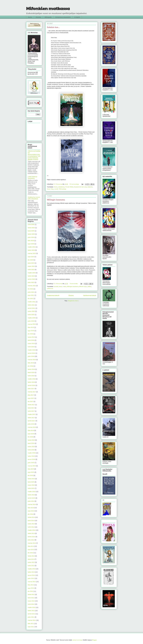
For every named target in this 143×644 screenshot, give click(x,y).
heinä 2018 (31, 369)
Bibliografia (48, 17)
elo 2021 (30, 298)
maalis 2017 (32, 414)
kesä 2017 (31, 408)
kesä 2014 (31, 521)
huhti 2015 (31, 488)
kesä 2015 (31, 482)
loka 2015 (31, 469)
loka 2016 (31, 430)
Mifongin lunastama (56, 200)
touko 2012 (31, 601)
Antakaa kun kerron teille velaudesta (34, 198)
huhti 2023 (31, 270)
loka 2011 (31, 624)
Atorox (56, 187)
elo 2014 (30, 514)
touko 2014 (31, 524)
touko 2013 (31, 562)
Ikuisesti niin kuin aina (80, 187)
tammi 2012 (31, 614)
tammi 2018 (31, 385)
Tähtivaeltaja (62, 189)
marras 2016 (32, 427)
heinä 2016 (31, 440)
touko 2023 (31, 266)
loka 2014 (31, 508)
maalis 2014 (32, 530)
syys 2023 (31, 257)
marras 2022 (32, 286)
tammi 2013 (31, 575)
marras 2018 (32, 360)
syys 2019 (31, 331)
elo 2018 (30, 366)
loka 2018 (31, 363)
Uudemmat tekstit (53, 295)
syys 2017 (31, 398)
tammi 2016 (31, 459)
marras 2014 (32, 504)
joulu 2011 (31, 617)
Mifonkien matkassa (48, 8)
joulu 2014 (31, 501)
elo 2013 (30, 553)
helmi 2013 (31, 572)
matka (64, 286)
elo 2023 (30, 260)
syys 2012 (31, 588)
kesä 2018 (31, 372)
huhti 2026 (31, 224)
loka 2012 (31, 585)
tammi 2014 (31, 537)
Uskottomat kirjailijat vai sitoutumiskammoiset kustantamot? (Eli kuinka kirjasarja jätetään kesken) (34, 155)
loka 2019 (31, 327)
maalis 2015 (32, 492)
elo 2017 (30, 402)
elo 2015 (30, 475)
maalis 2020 (32, 318)
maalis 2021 (32, 302)
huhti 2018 (31, 376)
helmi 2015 (31, 495)
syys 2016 (31, 434)
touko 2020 (31, 311)
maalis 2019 (32, 350)
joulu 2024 (31, 237)
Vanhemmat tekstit (90, 295)
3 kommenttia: (74, 284)
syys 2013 (31, 549)
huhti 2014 (31, 527)
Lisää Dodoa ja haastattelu (32, 177)
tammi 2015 (31, 498)
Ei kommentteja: (75, 184)
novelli (56, 189)
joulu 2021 (31, 292)
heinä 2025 (31, 228)
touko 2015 (31, 485)
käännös (90, 187)
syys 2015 (31, 472)
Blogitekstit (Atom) (73, 301)
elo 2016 (30, 437)
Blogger (94, 640)
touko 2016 (31, 447)
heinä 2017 (31, 405)
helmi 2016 (31, 456)
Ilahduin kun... (53, 27)
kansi (60, 286)
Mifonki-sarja (83, 286)
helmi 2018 (31, 382)
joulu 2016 (31, 424)
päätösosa (50, 288)
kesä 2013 (31, 559)
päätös (89, 286)
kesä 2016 (31, 443)
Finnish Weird (69, 187)
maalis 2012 (32, 607)
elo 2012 (30, 591)
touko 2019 (31, 344)
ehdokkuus (61, 187)
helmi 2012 (31, 611)
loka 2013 (31, 546)
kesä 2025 (31, 231)
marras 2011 (32, 620)
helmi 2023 (31, 276)
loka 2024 (31, 241)
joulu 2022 (31, 282)
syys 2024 (31, 244)
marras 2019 (32, 324)
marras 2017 (32, 392)
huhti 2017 (31, 411)
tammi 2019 (31, 353)
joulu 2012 (31, 578)
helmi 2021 (31, 305)
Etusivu (30, 17)
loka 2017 (31, 395)
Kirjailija (38, 17)
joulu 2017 (31, 389)
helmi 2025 (31, 234)
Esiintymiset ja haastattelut (63, 17)
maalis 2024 (32, 247)
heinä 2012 (31, 595)
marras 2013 (32, 543)
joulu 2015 (31, 463)
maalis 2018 (32, 379)
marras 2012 (32, 582)
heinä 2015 (31, 479)
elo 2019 (30, 334)
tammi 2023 (31, 279)
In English (77, 17)
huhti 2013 (31, 566)
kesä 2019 (31, 340)
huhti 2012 (31, 604)
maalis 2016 (32, 453)
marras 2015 (32, 466)
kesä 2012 (31, 598)
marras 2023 (32, 253)
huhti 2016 (31, 450)
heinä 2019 (31, 337)
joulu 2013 (31, 540)
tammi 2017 (31, 421)
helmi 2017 (31, 418)
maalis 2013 (32, 569)
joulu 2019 (31, 321)
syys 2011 (31, 627)
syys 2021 (31, 295)
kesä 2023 (31, 263)
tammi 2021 (31, 308)
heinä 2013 (31, 556)
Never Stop (50, 189)
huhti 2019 (31, 347)
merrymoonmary (77, 640)
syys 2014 (31, 511)
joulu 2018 (31, 356)
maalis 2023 (32, 273)
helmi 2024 (31, 250)
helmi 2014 (31, 533)
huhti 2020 (31, 315)
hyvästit (56, 286)
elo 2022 (30, 289)
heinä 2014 (31, 517)
